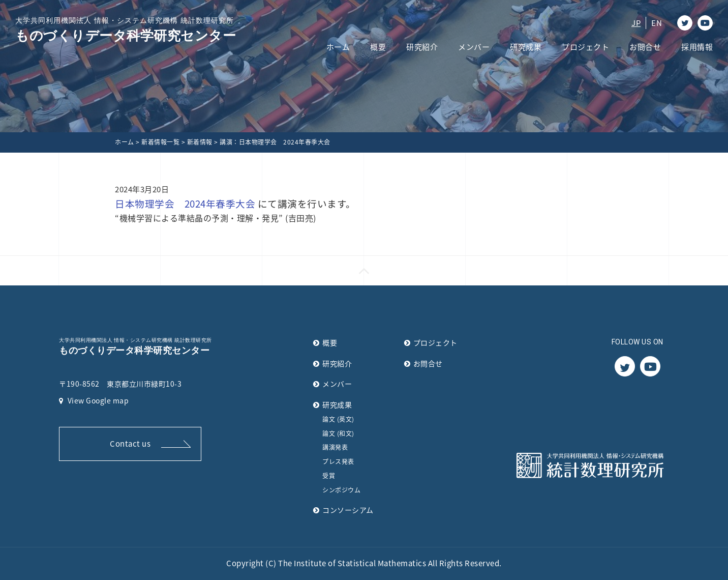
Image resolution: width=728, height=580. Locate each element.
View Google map (94, 400)
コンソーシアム (348, 510)
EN (657, 23)
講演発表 (335, 447)
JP (636, 23)
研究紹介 (422, 47)
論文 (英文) (338, 419)
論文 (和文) (338, 433)
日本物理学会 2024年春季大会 (185, 204)
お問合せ (645, 47)
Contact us (130, 444)
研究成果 (526, 47)
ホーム (338, 47)
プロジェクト (585, 47)
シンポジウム (341, 490)
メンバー (474, 47)
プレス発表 (338, 461)
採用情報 (697, 47)
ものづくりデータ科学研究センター (126, 29)
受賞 (329, 476)
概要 (378, 47)
